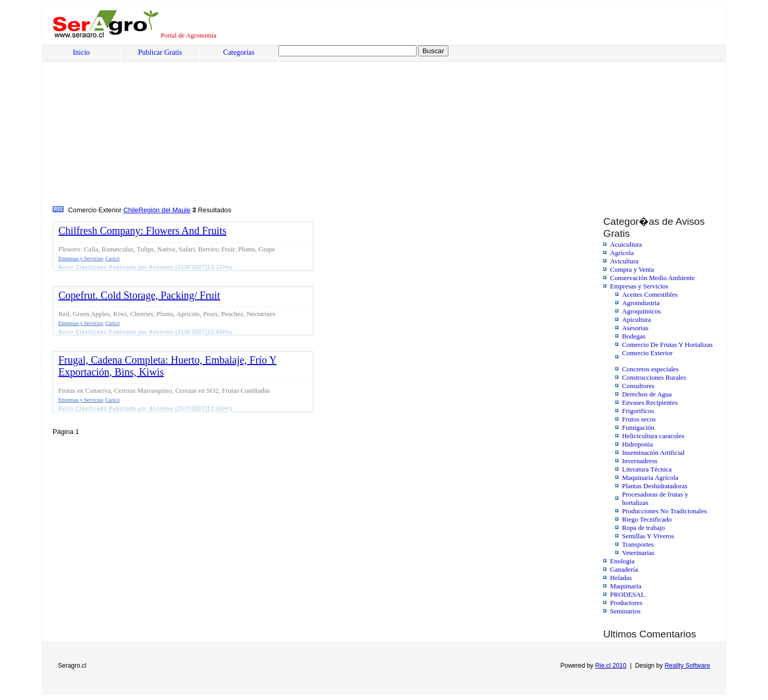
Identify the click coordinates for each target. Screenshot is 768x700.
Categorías (239, 52)
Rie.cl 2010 (611, 666)
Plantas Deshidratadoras (655, 486)
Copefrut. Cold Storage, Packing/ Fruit (139, 295)
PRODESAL (627, 594)
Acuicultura (626, 244)
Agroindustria (641, 303)
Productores (626, 603)
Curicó (112, 258)
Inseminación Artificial (653, 452)
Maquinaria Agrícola (650, 478)
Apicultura (637, 319)
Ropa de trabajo (643, 528)
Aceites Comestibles (650, 294)
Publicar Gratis (160, 52)
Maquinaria (626, 586)
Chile (131, 210)
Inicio (82, 52)
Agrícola (622, 253)
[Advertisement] (368, 126)
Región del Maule (165, 210)
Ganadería (624, 569)
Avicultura (624, 261)
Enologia (622, 561)
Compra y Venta (632, 269)
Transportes (638, 544)
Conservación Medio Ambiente (652, 278)
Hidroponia (637, 444)
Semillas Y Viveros (648, 536)
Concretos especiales (650, 369)
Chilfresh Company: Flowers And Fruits (142, 231)
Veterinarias (638, 553)
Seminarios (625, 611)
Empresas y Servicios (639, 286)
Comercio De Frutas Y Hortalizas (667, 345)
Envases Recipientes (650, 402)
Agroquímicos (641, 311)
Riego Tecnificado (647, 519)
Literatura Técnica (647, 469)
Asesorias (635, 328)
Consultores (638, 386)
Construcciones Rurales (654, 377)
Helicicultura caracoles (653, 436)
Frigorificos (638, 411)
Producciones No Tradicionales (664, 511)
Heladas (621, 578)
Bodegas (634, 336)
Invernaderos (640, 461)
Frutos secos (639, 419)
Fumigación (638, 427)
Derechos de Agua (647, 394)
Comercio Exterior (647, 353)
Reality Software (687, 666)
